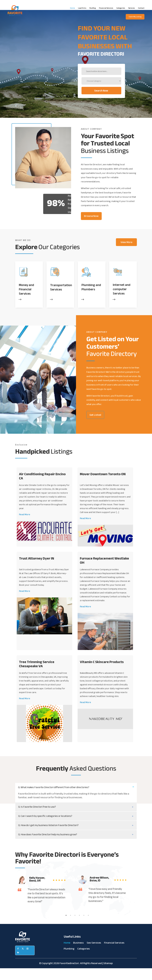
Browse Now (91, 228)
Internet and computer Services (122, 301)
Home (72, 8)
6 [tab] (88, 927)
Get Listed (95, 427)
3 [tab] (75, 927)
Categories (121, 8)
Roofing (93, 8)
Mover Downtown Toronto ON (103, 486)
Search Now (64, 102)
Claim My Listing (135, 17)
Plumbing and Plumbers (91, 299)
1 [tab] (66, 927)
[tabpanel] (43, 901)
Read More (25, 526)
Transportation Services (61, 299)
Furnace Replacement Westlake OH (104, 572)
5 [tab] (84, 927)
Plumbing (69, 961)
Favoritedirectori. (70, 975)
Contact (141, 8)
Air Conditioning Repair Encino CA (42, 488)
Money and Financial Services (26, 301)
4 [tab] (79, 927)
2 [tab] (71, 927)
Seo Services (94, 955)
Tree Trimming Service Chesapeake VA (37, 676)
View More (126, 254)
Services (132, 8)
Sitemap (108, 975)
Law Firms (82, 8)
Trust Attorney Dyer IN (37, 570)
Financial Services (106, 8)
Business (78, 955)
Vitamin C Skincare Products (102, 674)
